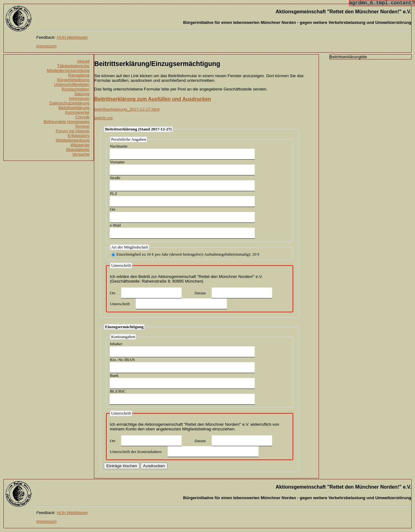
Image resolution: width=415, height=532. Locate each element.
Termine (82, 126)
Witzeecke (80, 145)
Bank (114, 375)
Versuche (81, 154)
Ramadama (79, 75)
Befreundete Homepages (67, 122)
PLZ (113, 193)
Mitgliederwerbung (73, 140)
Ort (113, 209)
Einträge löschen (122, 466)
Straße (115, 178)
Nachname (119, 146)
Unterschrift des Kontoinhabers (136, 452)
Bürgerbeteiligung (73, 80)
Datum (200, 293)
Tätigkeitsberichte (73, 66)
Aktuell (83, 61)
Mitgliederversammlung (68, 70)
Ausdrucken (154, 466)
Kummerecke (77, 112)
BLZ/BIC (118, 391)
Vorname (117, 162)
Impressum (79, 98)
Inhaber (116, 344)
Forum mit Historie (73, 131)
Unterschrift (120, 304)
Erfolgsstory (78, 136)
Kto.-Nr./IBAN (122, 360)
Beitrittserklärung (74, 108)
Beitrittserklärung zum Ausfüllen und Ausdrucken (153, 99)
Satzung (82, 94)
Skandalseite (77, 149)
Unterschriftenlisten (72, 84)
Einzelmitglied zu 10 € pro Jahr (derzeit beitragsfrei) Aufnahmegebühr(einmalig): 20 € (188, 254)
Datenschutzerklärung (69, 103)
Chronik (82, 117)
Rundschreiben (76, 89)
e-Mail (115, 225)
